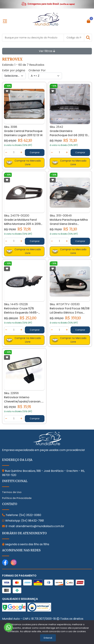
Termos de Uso (12, 492)
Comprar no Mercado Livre (24, 163)
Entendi (48, 638)
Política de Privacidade (17, 498)
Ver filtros (47, 51)
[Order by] (45, 76)
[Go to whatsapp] (8, 627)
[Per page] (14, 76)
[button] (88, 38)
